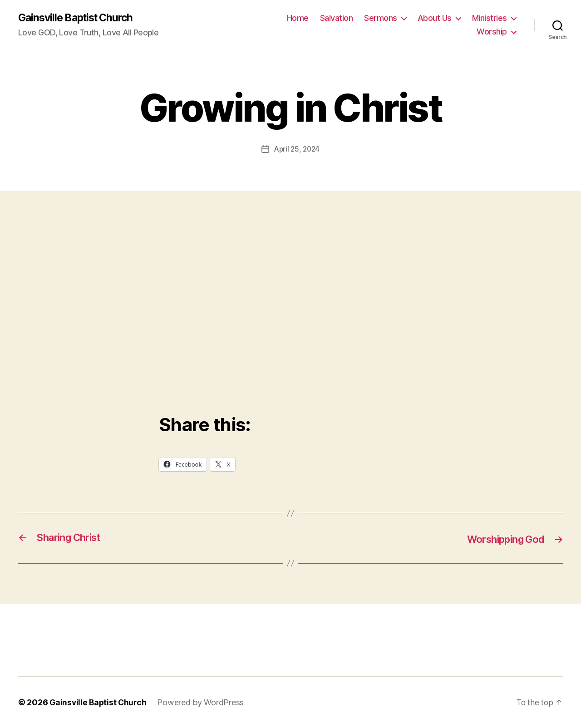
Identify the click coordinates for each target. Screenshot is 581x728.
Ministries (490, 18)
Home (298, 18)
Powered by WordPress (203, 702)
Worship (492, 32)
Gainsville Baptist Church (79, 18)
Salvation (337, 18)
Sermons (381, 18)
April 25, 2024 (296, 149)
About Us (435, 18)
